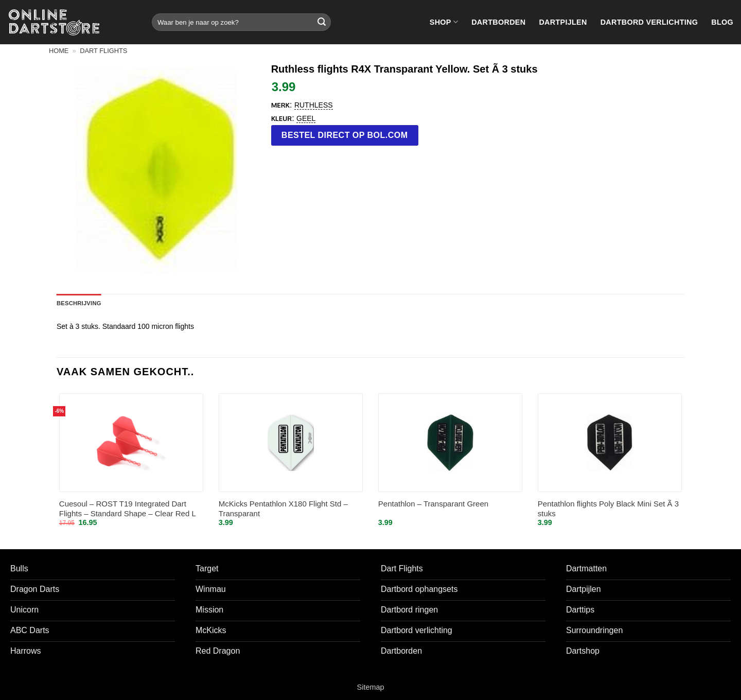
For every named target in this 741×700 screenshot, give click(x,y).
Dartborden (498, 22)
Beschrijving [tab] (79, 303)
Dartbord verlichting (649, 22)
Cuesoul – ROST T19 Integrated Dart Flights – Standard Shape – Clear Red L (128, 509)
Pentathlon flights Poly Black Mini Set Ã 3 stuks (608, 509)
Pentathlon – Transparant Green (433, 504)
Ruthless (314, 105)
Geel (306, 118)
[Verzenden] (322, 22)
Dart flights (103, 51)
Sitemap (371, 687)
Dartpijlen (563, 22)
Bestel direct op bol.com (345, 135)
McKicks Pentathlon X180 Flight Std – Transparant (283, 509)
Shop (444, 22)
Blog (722, 22)
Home (59, 51)
